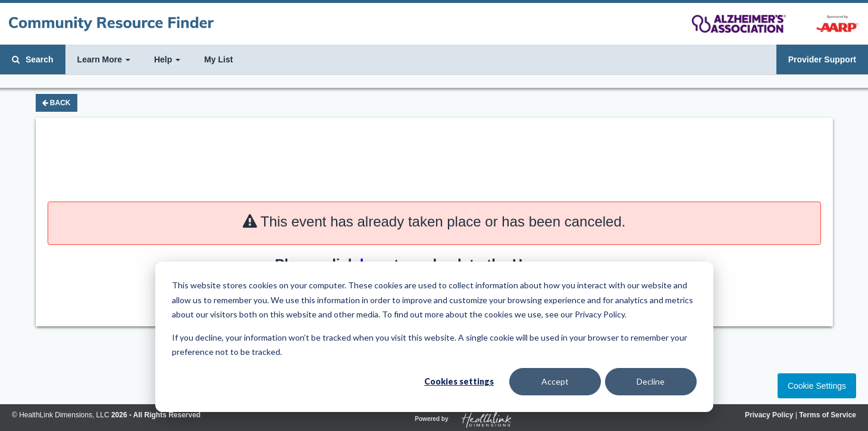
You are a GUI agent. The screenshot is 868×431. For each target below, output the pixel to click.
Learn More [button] (104, 59)
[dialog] (434, 337)
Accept (555, 381)
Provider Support (822, 59)
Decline (651, 381)
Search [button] (33, 59)
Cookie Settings (817, 386)
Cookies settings (459, 381)
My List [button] (218, 59)
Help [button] (167, 59)
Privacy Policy (769, 415)
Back (57, 103)
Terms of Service (828, 415)
